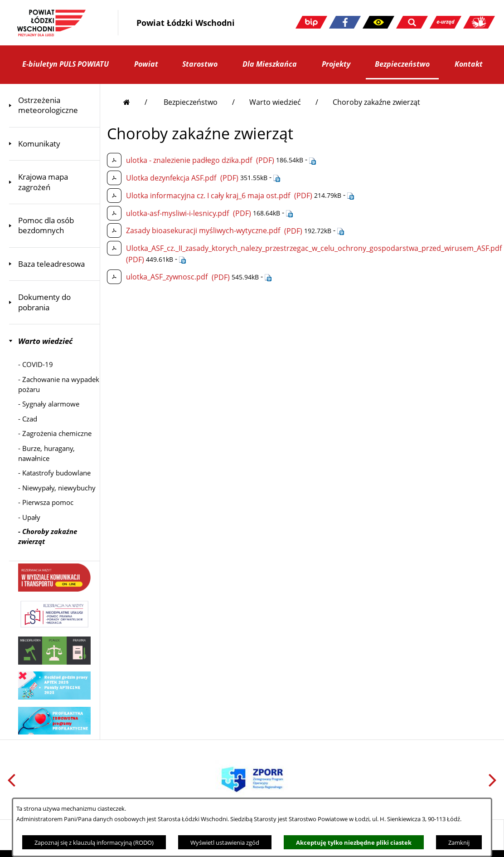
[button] (378, 22)
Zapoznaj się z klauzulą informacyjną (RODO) (94, 842)
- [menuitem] (36, 364)
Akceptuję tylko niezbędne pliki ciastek (354, 842)
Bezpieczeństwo (191, 102)
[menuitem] (54, 105)
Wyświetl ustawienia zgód (225, 842)
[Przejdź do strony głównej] (135, 102)
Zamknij (459, 842)
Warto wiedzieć (275, 102)
